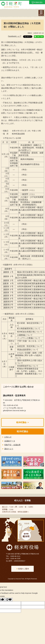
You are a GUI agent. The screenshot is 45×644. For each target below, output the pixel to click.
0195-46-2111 (15, 556)
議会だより (9, 449)
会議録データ (10, 441)
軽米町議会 (21, 422)
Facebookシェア (15, 36)
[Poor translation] (9, 599)
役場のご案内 (24, 569)
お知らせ (8, 437)
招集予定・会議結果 (12, 445)
